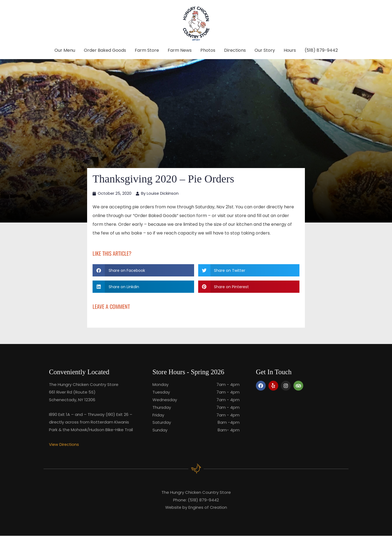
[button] (143, 271)
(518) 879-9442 (321, 50)
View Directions (64, 445)
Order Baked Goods (105, 50)
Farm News (180, 50)
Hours (290, 50)
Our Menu (65, 50)
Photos (208, 50)
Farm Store (147, 50)
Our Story (265, 50)
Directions (235, 50)
